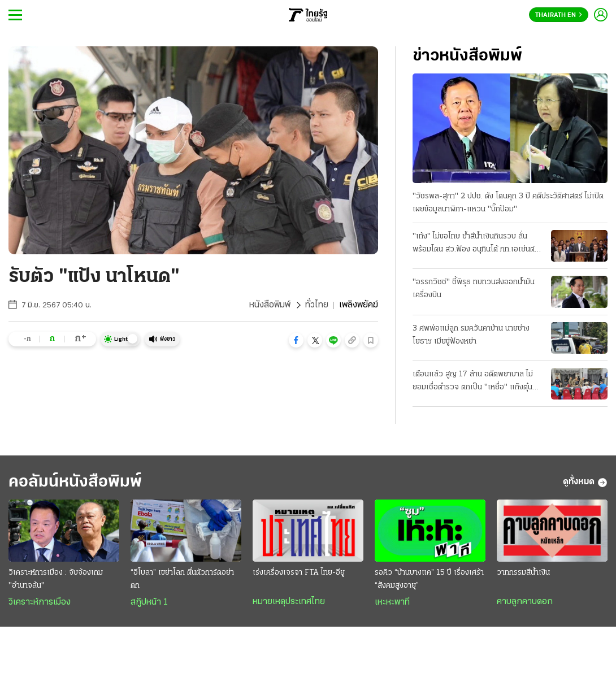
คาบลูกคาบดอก (525, 602)
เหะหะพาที (392, 602)
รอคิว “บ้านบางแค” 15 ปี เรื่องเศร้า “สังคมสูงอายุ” (429, 579)
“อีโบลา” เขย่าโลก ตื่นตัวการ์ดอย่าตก (182, 579)
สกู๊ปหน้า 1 (149, 602)
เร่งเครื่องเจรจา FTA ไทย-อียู (299, 573)
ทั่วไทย (317, 305)
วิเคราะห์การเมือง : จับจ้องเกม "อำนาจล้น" (56, 579)
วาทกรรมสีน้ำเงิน (523, 573)
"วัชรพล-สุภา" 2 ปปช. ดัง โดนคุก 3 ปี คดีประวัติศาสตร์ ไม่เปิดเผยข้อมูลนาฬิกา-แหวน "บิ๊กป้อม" (508, 203)
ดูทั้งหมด (585, 483)
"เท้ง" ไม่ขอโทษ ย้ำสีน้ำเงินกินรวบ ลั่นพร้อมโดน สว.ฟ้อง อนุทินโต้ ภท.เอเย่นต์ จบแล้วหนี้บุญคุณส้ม (474, 244)
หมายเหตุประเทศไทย (289, 602)
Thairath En (559, 15)
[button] (296, 340)
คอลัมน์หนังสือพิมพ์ (75, 482)
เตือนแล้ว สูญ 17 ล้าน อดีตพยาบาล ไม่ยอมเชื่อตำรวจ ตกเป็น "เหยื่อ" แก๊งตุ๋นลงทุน (473, 382)
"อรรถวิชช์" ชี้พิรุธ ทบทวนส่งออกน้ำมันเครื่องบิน (474, 289)
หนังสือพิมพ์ (270, 305)
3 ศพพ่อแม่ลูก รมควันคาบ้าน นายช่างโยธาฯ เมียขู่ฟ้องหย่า (471, 335)
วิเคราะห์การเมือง (40, 602)
